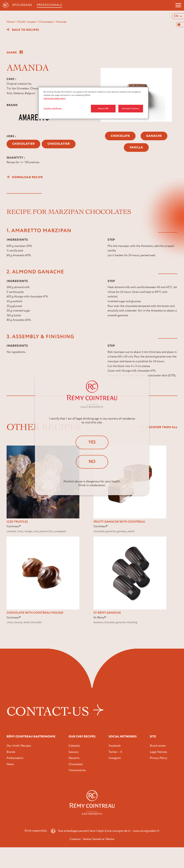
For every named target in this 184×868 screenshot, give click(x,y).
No (92, 462)
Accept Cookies (131, 108)
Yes (92, 442)
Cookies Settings (53, 108)
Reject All (103, 108)
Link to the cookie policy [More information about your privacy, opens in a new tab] (55, 98)
